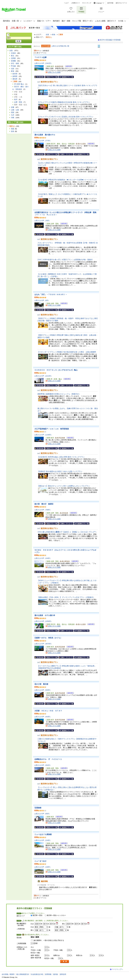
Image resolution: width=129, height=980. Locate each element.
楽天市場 (110, 3)
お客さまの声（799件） (43, 510)
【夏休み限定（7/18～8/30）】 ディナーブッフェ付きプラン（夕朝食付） (66, 597)
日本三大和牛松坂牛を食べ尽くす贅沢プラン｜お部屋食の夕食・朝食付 (65, 260)
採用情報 (48, 974)
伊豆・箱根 (15, 63)
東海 (54, 35)
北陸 (13, 69)
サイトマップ (87, 3)
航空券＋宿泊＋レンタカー (56, 915)
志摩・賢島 (18, 102)
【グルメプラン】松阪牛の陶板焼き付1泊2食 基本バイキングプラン (64, 102)
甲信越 (13, 66)
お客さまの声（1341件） (43, 63)
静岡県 (15, 76)
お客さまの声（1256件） (43, 621)
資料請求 (63, 974)
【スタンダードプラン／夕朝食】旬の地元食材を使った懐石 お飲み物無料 (67, 352)
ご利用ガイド (75, 3)
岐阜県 (15, 74)
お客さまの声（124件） (43, 840)
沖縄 (13, 118)
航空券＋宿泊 (38, 915)
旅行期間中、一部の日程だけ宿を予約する (49, 940)
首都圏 (13, 61)
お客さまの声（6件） (42, 300)
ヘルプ (66, 3)
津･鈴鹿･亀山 (19, 84)
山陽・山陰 (15, 110)
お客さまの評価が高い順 (60, 46)
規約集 (56, 974)
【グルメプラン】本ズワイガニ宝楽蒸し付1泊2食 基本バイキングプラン (65, 117)
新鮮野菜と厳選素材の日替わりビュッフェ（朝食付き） (59, 394)
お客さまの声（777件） (43, 141)
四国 (13, 112)
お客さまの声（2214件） (43, 376)
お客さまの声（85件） (43, 814)
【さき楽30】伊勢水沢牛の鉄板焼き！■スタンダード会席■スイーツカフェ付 (67, 180)
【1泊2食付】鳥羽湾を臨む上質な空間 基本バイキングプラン (61, 457)
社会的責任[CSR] (37, 974)
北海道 (13, 53)
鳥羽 (16, 100)
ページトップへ (117, 969)
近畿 (13, 107)
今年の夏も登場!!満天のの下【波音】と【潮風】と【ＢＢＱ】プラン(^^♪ (67, 532)
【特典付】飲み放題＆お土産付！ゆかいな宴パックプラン (60, 471)
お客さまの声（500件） (43, 690)
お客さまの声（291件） (43, 765)
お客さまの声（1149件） (43, 435)
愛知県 (15, 79)
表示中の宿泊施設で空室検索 (110, 40)
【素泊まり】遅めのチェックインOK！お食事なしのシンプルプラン (64, 486)
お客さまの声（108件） (43, 867)
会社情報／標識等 (8, 974)
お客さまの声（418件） (43, 558)
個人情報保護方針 (23, 974)
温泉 (13, 131)
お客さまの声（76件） (43, 221)
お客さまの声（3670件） (43, 644)
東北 (13, 56)
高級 (13, 129)
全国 (47, 35)
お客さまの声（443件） (43, 717)
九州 (13, 115)
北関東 (13, 58)
